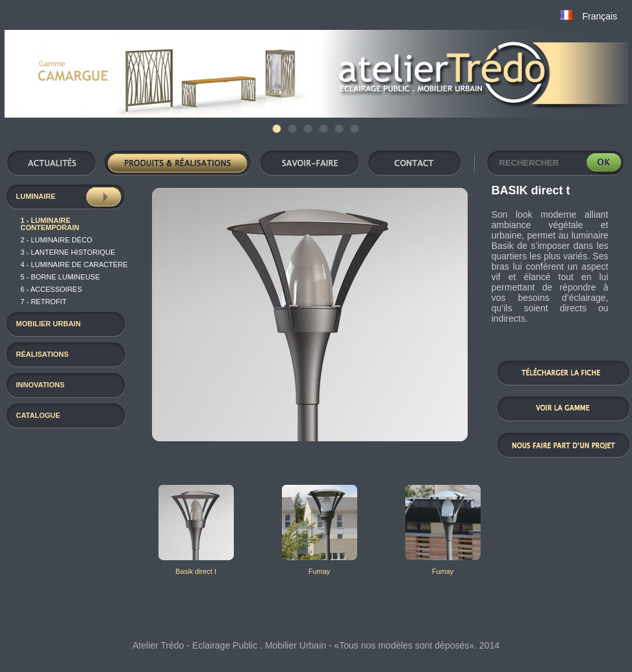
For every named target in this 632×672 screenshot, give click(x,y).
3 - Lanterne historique (68, 252)
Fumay (320, 571)
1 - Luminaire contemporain (50, 224)
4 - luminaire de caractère (74, 265)
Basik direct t (196, 571)
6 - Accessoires (52, 289)
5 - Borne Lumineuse (60, 277)
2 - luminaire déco (57, 240)
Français (600, 16)
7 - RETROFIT (44, 302)
